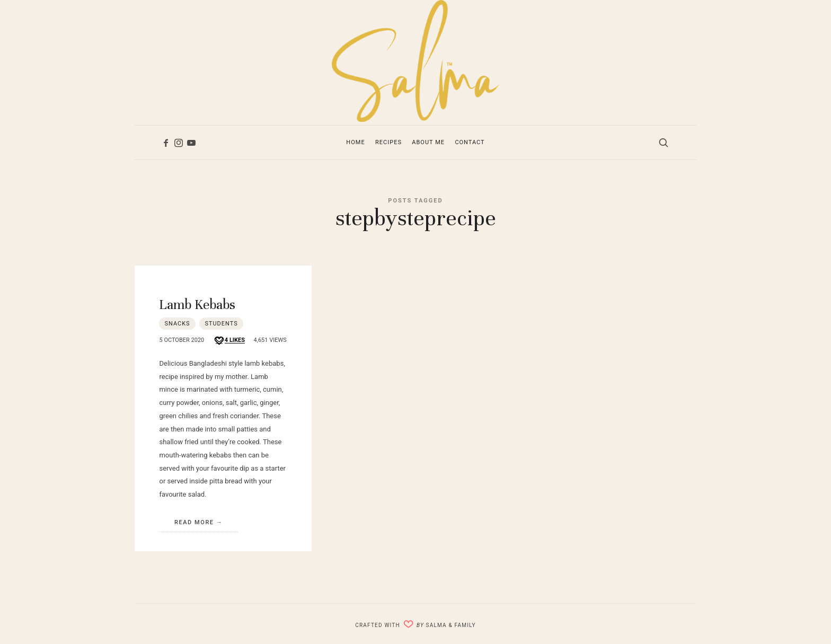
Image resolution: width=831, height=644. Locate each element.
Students (221, 324)
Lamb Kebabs (197, 305)
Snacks (177, 324)
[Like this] (229, 341)
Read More (194, 522)
